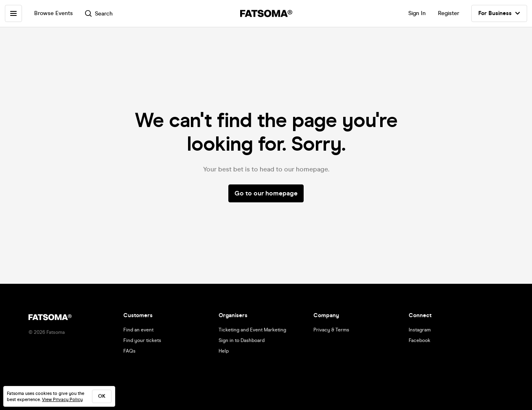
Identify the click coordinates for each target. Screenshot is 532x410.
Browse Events (54, 13)
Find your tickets (142, 340)
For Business (499, 13)
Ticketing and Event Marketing (252, 330)
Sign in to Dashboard (242, 340)
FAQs (129, 351)
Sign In (417, 13)
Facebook (419, 340)
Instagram (420, 330)
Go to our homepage (266, 193)
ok (102, 396)
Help (224, 351)
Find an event (138, 330)
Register (449, 13)
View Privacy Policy (62, 400)
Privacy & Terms (331, 330)
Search (99, 14)
